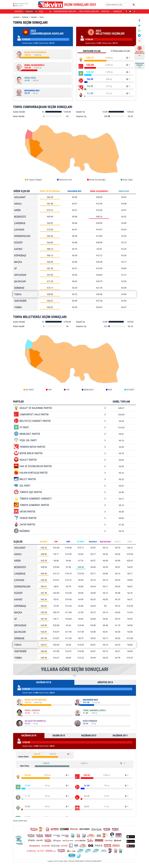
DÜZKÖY (18, 243)
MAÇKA (18, 262)
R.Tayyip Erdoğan (34, 180)
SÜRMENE (19, 288)
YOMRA (18, 307)
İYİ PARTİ (130, 390)
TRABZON (34, 17)
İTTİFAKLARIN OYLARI (120, 51)
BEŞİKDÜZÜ (20, 217)
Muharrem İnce (66, 180)
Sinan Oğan (128, 180)
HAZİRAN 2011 (120, 736)
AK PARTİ (30, 390)
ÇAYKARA (19, 230)
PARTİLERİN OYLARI (92, 51)
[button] (36, 11)
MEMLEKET (89, 390)
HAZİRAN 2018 (44, 682)
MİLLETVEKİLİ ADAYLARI (89, 11)
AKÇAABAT (20, 197)
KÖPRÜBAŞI (20, 256)
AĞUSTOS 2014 (105, 682)
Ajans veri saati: (20, 4)
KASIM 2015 (59, 736)
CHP (50, 390)
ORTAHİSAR (20, 275)
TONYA (18, 294)
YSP (68, 390)
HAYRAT (18, 249)
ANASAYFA (19, 11)
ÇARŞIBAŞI (20, 223)
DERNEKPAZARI (22, 236)
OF (16, 268)
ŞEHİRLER (25, 17)
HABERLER (117, 11)
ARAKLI (18, 204)
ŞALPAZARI (20, 281)
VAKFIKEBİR (20, 301)
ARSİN (17, 210)
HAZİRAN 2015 (89, 736)
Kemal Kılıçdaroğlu (97, 180)
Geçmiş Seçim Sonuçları (140, 65)
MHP (110, 390)
